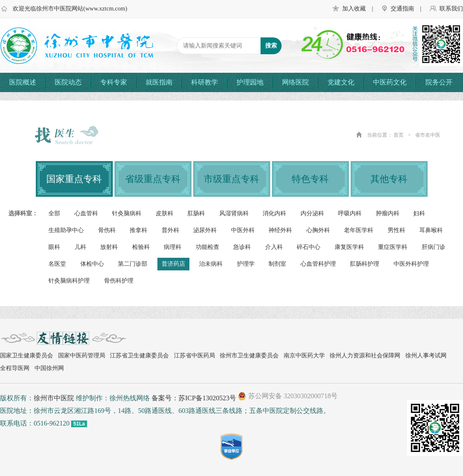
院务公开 (439, 82)
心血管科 (86, 213)
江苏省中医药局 (194, 356)
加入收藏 (354, 9)
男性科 (396, 230)
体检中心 (92, 264)
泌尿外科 (205, 230)
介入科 (274, 247)
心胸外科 (318, 230)
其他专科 (389, 179)
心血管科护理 (318, 264)
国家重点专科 (74, 179)
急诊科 (242, 247)
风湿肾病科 (234, 213)
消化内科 (274, 213)
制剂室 (277, 264)
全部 (54, 213)
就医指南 (159, 82)
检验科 (141, 247)
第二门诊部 (133, 264)
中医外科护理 (411, 264)
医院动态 (68, 82)
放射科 (109, 247)
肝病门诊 (434, 247)
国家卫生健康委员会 (27, 356)
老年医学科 (359, 230)
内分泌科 (312, 213)
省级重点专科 (153, 179)
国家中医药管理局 (82, 356)
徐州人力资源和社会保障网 (365, 356)
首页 (399, 135)
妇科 (419, 213)
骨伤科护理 (119, 281)
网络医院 (295, 82)
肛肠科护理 (365, 264)
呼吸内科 (350, 213)
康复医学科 (349, 247)
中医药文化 (390, 82)
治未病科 (211, 264)
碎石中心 (309, 247)
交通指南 (402, 9)
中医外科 (243, 230)
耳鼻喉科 (431, 230)
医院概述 (23, 82)
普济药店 (173, 264)
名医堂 (57, 264)
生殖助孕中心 (66, 230)
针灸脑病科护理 (69, 281)
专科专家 (114, 82)
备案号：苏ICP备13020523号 (194, 398)
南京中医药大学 (304, 356)
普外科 (170, 230)
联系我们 (451, 9)
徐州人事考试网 (426, 356)
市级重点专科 (231, 179)
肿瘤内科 (388, 213)
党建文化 (341, 82)
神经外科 (280, 230)
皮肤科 (165, 213)
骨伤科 (107, 230)
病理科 (173, 247)
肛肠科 (196, 213)
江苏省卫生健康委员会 (139, 356)
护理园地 (250, 82)
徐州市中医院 (54, 398)
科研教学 (205, 82)
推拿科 (138, 230)
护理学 (246, 264)
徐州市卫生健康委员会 (249, 356)
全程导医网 (15, 368)
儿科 (80, 247)
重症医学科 (393, 247)
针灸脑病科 (127, 213)
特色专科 (310, 179)
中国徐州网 (49, 368)
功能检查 (208, 247)
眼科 (54, 247)
